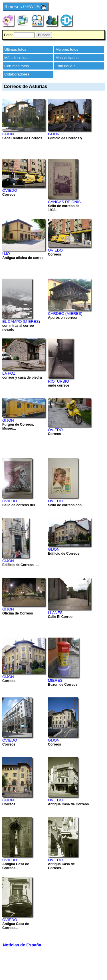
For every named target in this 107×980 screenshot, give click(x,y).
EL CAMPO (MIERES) (21, 321)
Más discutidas (17, 58)
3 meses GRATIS (26, 7)
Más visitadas (67, 58)
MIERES (55, 680)
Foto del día (66, 66)
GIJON (8, 134)
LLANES (55, 613)
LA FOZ (9, 373)
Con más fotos (17, 66)
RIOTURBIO (58, 381)
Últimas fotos (15, 49)
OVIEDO (10, 190)
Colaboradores (17, 74)
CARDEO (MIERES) (65, 314)
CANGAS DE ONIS (64, 202)
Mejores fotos (67, 49)
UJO (6, 254)
